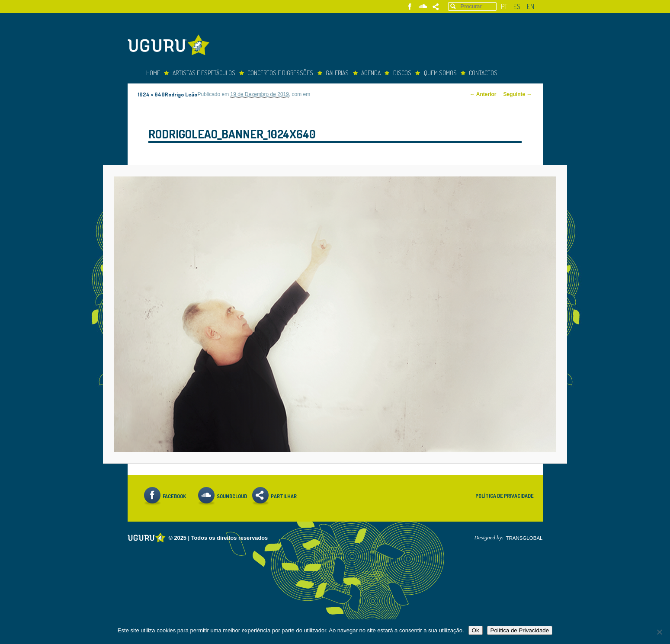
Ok (476, 630)
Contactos (483, 73)
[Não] (659, 632)
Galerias (337, 73)
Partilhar (436, 7)
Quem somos (440, 73)
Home (153, 73)
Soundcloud (423, 7)
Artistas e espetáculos (204, 73)
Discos (402, 73)
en (531, 6)
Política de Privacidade (505, 496)
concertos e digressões (280, 73)
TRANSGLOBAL (524, 538)
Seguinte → (518, 94)
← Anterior (483, 94)
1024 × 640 (151, 94)
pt (504, 6)
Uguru (171, 46)
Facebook (410, 7)
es (517, 6)
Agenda (371, 73)
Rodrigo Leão (181, 94)
